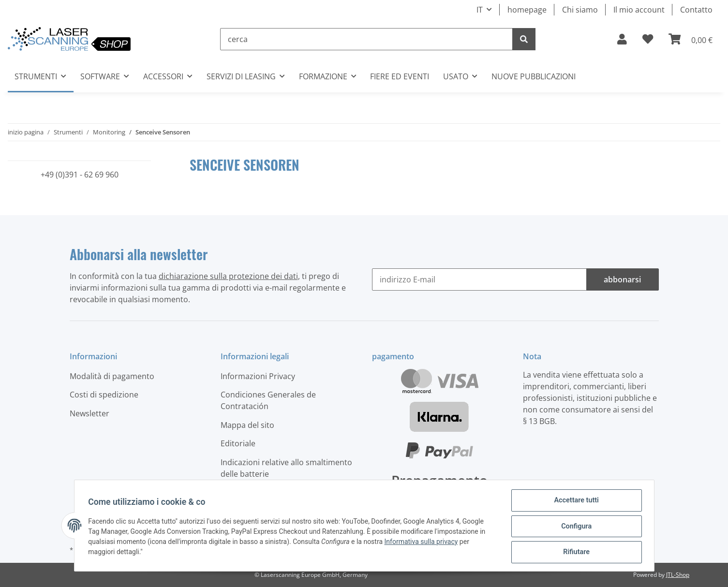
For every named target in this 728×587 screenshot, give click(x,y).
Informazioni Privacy (258, 376)
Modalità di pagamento (112, 376)
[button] (622, 39)
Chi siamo (580, 10)
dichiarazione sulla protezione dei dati (228, 276)
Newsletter (89, 413)
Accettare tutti (575, 502)
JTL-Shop (678, 575)
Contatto (696, 10)
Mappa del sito (247, 425)
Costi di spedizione (104, 395)
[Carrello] (691, 39)
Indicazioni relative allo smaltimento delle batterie (286, 468)
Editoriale (238, 443)
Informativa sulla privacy (423, 543)
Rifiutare (575, 553)
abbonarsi (622, 279)
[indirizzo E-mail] (479, 279)
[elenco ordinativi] (648, 39)
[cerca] (366, 39)
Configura (575, 528)
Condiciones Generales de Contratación (268, 400)
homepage (527, 10)
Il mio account (639, 10)
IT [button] (480, 10)
